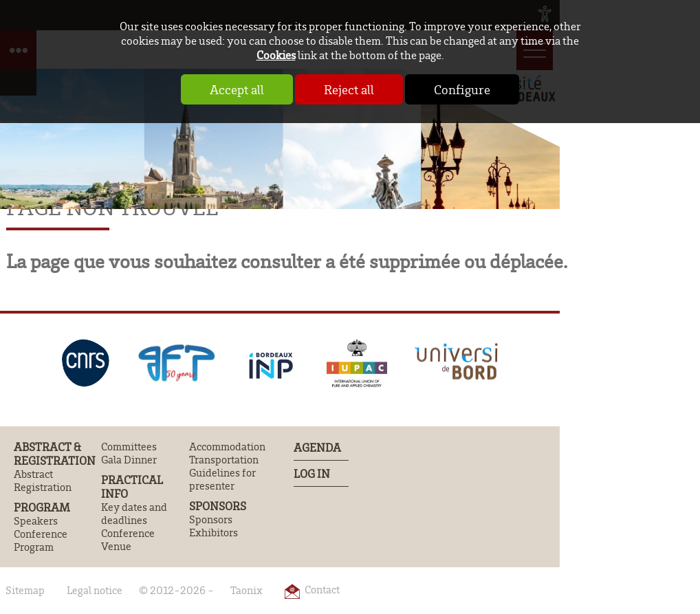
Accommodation (227, 447)
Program (42, 507)
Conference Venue (128, 540)
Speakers (36, 521)
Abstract (33, 474)
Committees (129, 447)
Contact (322, 590)
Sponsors (218, 506)
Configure (462, 89)
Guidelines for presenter (222, 479)
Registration (43, 487)
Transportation (224, 460)
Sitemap (25, 590)
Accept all (237, 89)
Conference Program (41, 540)
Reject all (349, 89)
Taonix (247, 590)
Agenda (317, 447)
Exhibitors (214, 533)
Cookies (276, 55)
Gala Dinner (129, 460)
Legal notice (95, 590)
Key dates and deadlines (134, 514)
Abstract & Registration (55, 454)
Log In (312, 473)
